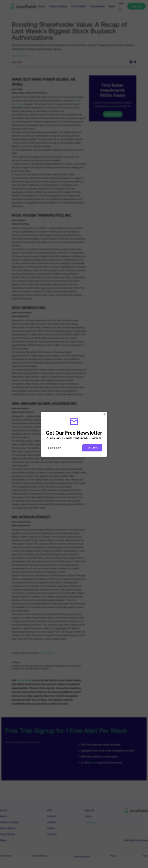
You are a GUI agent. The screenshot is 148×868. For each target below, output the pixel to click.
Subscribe (92, 448)
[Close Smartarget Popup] (105, 414)
